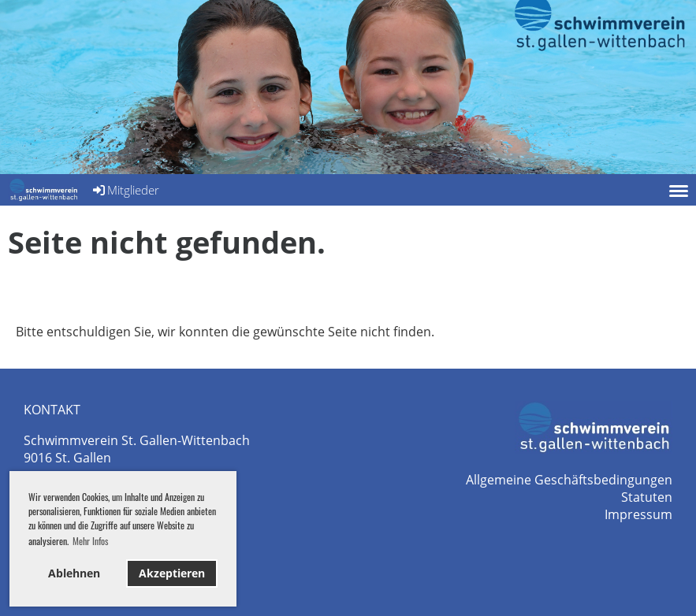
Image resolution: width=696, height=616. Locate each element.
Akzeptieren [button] (172, 573)
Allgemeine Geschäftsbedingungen (569, 480)
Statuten (647, 497)
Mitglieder (125, 190)
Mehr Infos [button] (90, 541)
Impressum (638, 514)
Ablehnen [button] (74, 573)
